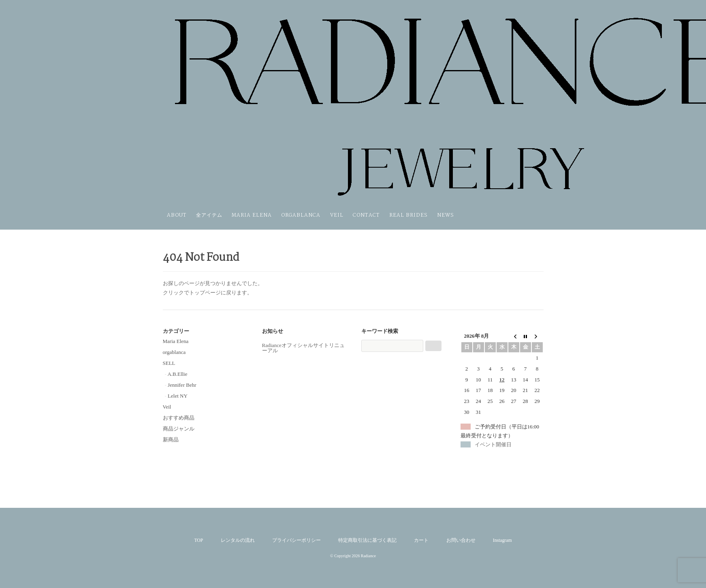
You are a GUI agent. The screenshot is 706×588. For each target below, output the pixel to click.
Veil (337, 215)
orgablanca (301, 215)
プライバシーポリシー (296, 540)
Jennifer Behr (182, 385)
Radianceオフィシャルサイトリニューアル (303, 348)
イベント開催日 (493, 444)
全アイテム (209, 215)
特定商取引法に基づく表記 (367, 540)
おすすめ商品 (179, 418)
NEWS (446, 215)
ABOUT (177, 215)
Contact (366, 215)
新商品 (171, 440)
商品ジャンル (179, 429)
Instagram (502, 540)
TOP (198, 540)
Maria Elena (252, 215)
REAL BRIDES (408, 215)
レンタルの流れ (238, 540)
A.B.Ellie (177, 374)
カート (421, 540)
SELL (169, 363)
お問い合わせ (461, 540)
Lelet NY (178, 396)
